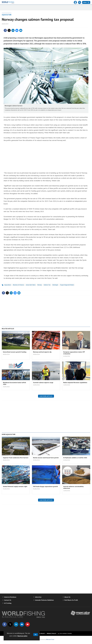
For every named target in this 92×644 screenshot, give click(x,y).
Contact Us (8, 600)
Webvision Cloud (50, 639)
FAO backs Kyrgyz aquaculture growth (45, 486)
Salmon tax (47, 285)
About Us (67, 597)
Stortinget (55, 285)
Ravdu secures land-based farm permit (46, 458)
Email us (22, 624)
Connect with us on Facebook (5, 624)
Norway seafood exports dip (42, 352)
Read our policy (22, 636)
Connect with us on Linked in (16, 624)
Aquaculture (7, 15)
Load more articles (46, 396)
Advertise (38, 597)
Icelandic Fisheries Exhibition (44, 600)
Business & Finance (18, 285)
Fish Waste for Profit (71, 600)
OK (36, 635)
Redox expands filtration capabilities (75, 382)
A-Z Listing (8, 603)
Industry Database (10, 597)
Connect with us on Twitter (10, 624)
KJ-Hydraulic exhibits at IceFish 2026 (75, 458)
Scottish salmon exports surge (43, 382)
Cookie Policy (40, 634)
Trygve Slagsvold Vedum (67, 285)
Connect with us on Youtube (28, 624)
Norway (40, 285)
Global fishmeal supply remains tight (15, 486)
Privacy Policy (51, 634)
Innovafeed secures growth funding (15, 352)
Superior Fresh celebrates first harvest (16, 458)
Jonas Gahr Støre (31, 285)
